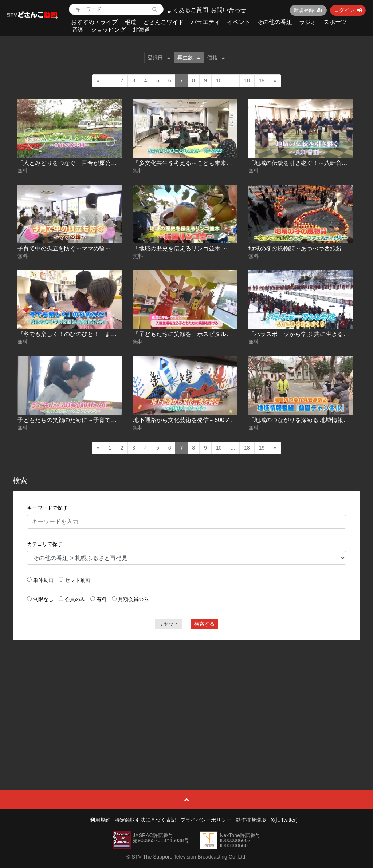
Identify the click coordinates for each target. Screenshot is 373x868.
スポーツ (335, 22)
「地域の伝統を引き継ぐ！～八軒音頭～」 (304, 163)
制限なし (43, 599)
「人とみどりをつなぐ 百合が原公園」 (70, 163)
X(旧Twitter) (284, 820)
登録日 (159, 58)
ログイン (348, 10)
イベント (239, 22)
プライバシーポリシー (206, 820)
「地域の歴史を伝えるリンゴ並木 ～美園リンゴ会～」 (204, 248)
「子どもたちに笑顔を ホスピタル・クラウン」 (197, 334)
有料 (102, 599)
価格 (216, 58)
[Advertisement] (187, 699)
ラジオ (308, 22)
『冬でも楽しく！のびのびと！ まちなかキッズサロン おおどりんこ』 (114, 334)
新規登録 (308, 10)
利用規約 (100, 820)
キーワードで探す (47, 508)
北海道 (141, 30)
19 (262, 80)
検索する (204, 624)
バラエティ (205, 22)
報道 (130, 22)
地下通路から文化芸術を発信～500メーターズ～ (196, 420)
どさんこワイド (164, 22)
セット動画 (78, 580)
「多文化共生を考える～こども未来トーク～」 (194, 163)
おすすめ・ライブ (94, 22)
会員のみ (75, 599)
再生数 (189, 58)
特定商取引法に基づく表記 (145, 820)
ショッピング (108, 30)
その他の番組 (275, 22)
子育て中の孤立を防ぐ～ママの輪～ (64, 248)
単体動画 (43, 580)
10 (219, 80)
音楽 (78, 30)
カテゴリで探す (45, 544)
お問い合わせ (228, 10)
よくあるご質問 (188, 10)
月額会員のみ (133, 599)
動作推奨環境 (251, 820)
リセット (169, 624)
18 (247, 80)
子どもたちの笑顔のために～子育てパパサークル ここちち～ (97, 420)
